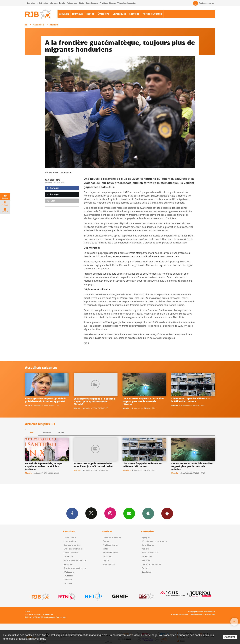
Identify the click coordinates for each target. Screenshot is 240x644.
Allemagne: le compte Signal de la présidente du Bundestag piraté (46, 400)
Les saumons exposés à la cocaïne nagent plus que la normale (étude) (94, 401)
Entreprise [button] (42, 3)
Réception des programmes (154, 541)
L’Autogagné (69, 572)
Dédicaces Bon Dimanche (75, 560)
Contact (145, 568)
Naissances (72, 3)
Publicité (145, 549)
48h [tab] (32, 432)
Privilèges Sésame (108, 3)
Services (134, 14)
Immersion (68, 556)
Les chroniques (70, 541)
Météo (105, 549)
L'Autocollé (68, 576)
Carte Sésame (92, 3)
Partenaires (147, 556)
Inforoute (54, 3)
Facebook (72, 513)
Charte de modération (151, 564)
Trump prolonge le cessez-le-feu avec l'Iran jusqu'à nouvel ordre (94, 465)
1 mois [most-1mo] (61, 432)
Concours (68, 583)
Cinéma (106, 541)
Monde (54, 25)
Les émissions (70, 537)
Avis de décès (108, 564)
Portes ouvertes (152, 14)
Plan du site (61, 617)
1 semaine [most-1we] (46, 432)
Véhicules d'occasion (127, 3)
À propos (145, 537)
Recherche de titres (72, 545)
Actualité (38, 25)
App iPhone (148, 513)
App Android (167, 513)
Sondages (68, 580)
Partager (53, 188)
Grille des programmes (74, 549)
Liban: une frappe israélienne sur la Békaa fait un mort (191, 400)
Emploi (62, 3)
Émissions (103, 14)
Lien (51, 201)
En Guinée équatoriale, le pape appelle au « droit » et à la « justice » (44, 466)
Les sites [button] (30, 3)
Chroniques (119, 14)
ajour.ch (64, 14)
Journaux (77, 14)
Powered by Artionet (180, 614)
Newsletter (146, 572)
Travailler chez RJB (150, 553)
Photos (90, 14)
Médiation (146, 560)
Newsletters (129, 513)
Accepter (230, 637)
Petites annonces (110, 553)
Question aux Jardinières (74, 568)
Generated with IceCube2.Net (202, 614)
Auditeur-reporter (203, 3)
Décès (81, 3)
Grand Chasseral (71, 553)
